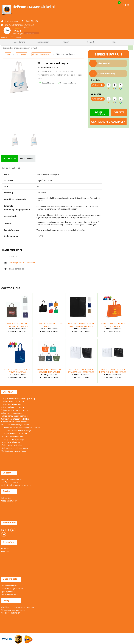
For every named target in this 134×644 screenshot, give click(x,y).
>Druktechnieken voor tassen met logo (18, 607)
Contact (91, 42)
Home (5, 42)
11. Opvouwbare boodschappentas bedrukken (21, 428)
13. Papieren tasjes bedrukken (14, 433)
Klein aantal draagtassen (41, 54)
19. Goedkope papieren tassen (14, 451)
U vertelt (5, 549)
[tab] (10, 158)
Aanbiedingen (43, 42)
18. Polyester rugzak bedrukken (15, 448)
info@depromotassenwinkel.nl (22, 263)
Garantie (67, 42)
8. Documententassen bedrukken (15, 419)
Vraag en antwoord (9, 501)
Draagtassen (21, 54)
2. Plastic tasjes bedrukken (12, 401)
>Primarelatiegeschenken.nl (13, 588)
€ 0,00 (126, 5)
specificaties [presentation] (10, 158)
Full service (6, 498)
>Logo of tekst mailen (11, 613)
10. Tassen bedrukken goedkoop (15, 425)
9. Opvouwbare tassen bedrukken (15, 422)
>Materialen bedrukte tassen (13, 610)
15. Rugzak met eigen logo (13, 439)
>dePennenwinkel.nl (10, 586)
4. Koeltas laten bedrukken (12, 407)
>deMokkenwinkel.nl (10, 594)
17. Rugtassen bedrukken (12, 445)
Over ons (5, 552)
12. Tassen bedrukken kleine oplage (16, 430)
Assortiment (20, 42)
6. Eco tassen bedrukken (12, 413)
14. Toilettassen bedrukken (13, 436)
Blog (114, 42)
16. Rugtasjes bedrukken (12, 442)
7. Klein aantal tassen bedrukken (15, 416)
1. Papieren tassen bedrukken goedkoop (18, 398)
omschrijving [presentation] (27, 158)
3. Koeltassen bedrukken (12, 404)
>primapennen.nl (8, 591)
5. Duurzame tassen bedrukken (14, 410)
